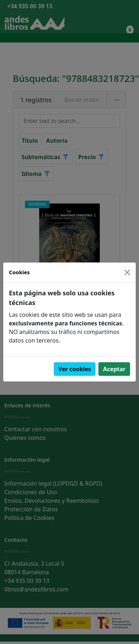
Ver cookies (75, 369)
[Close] (127, 272)
